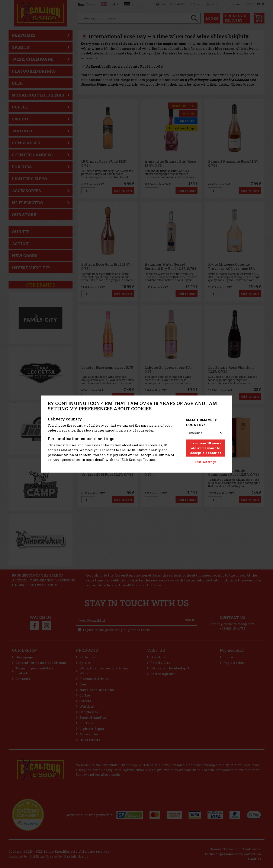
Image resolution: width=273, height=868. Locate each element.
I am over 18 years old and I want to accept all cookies (206, 448)
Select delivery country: (202, 422)
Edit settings (206, 462)
